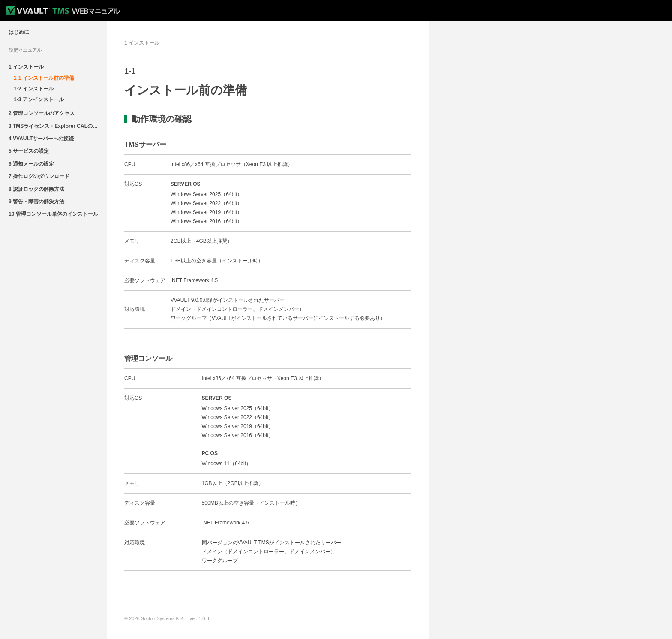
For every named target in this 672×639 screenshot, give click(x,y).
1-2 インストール (34, 89)
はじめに (19, 32)
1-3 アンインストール (39, 99)
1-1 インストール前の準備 (44, 78)
